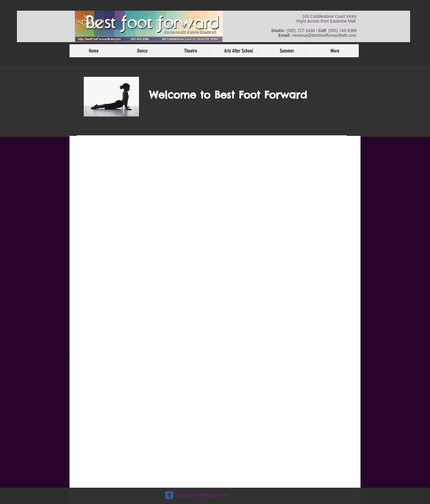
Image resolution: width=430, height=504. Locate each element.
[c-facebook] (169, 495)
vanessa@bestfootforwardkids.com (324, 35)
